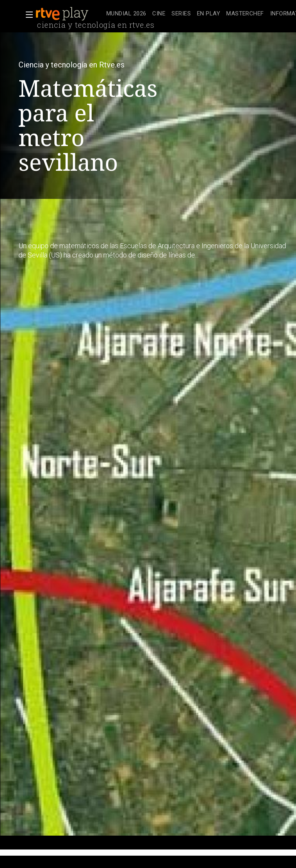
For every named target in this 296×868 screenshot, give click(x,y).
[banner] (69, 14)
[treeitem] (126, 14)
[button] (27, 15)
